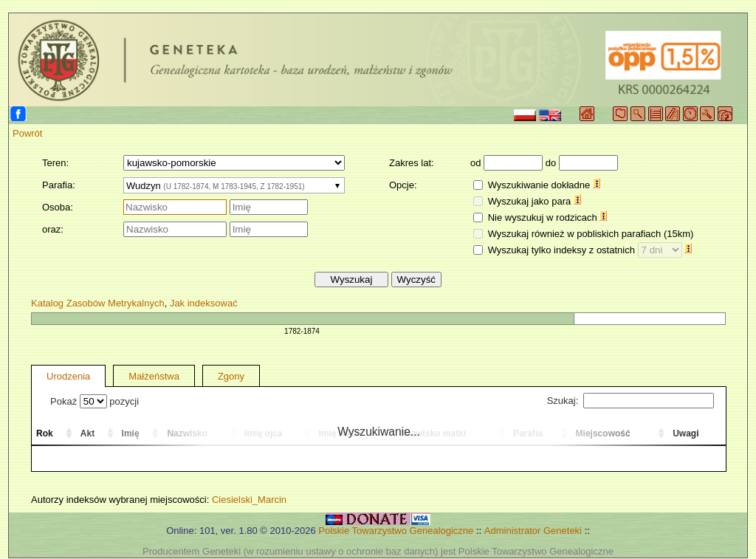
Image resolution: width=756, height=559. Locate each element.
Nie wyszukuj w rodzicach (548, 217)
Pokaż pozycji (94, 401)
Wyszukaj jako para (535, 201)
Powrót (27, 133)
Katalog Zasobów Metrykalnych (98, 303)
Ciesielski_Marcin (249, 500)
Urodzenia (68, 376)
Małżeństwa (154, 376)
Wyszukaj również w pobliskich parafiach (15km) (591, 234)
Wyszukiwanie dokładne (544, 185)
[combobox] (234, 185)
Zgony (231, 376)
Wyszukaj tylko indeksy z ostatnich (590, 250)
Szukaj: (630, 401)
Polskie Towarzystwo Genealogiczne (396, 531)
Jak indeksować (204, 303)
